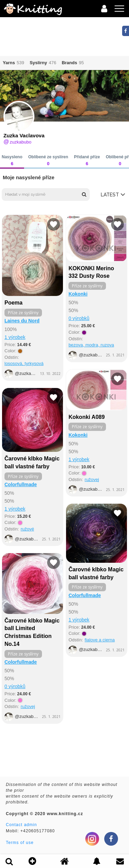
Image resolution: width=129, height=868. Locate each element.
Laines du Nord (22, 321)
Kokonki (78, 294)
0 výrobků (79, 318)
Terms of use (20, 843)
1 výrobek (15, 337)
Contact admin (21, 825)
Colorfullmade (21, 484)
